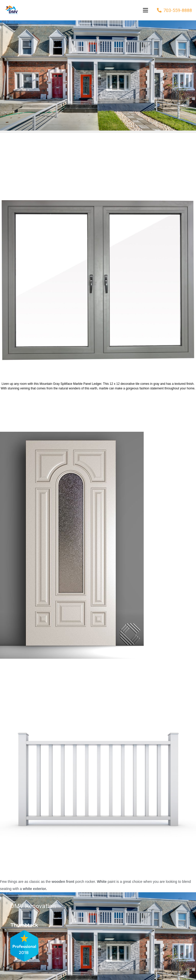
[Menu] (145, 10)
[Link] (11, 10)
